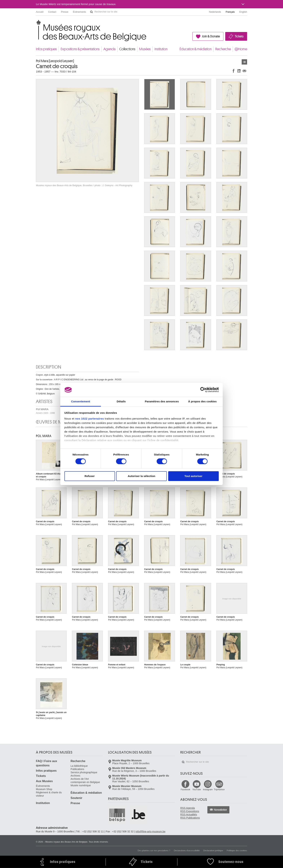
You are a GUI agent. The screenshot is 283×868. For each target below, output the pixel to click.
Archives (75, 776)
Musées (145, 49)
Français (230, 12)
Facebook (185, 790)
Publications (77, 769)
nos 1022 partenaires (89, 419)
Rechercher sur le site (92, 12)
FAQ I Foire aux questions (46, 763)
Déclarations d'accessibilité (187, 850)
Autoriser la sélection (142, 476)
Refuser (90, 476)
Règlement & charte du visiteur (49, 794)
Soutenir (76, 798)
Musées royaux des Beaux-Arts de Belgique (36, 23)
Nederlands (215, 12)
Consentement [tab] (81, 401)
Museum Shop (44, 789)
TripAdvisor (219, 790)
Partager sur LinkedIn (239, 71)
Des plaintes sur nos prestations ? (154, 850)
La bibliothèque (79, 766)
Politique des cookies (237, 850)
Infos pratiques (46, 49)
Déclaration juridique (213, 850)
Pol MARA (44, 436)
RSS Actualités (189, 814)
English (243, 12)
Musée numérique (81, 785)
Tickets (239, 36)
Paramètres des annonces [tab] (162, 401)
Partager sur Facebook (234, 71)
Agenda (109, 49)
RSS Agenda (188, 808)
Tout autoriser (193, 476)
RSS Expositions (190, 811)
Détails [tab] (121, 401)
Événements (79, 12)
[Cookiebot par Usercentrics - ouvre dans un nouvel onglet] (203, 390)
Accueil (40, 12)
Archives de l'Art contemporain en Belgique (85, 781)
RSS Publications (190, 818)
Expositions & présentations (80, 49)
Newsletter (220, 810)
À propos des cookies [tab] (203, 401)
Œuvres (244, 62)
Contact (52, 12)
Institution (161, 49)
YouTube (197, 790)
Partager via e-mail (244, 71)
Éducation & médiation (196, 49)
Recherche (223, 49)
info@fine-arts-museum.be (150, 831)
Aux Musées (44, 781)
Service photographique (84, 772)
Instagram (208, 790)
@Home (241, 49)
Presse (65, 12)
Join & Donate (211, 36)
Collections (127, 49)
